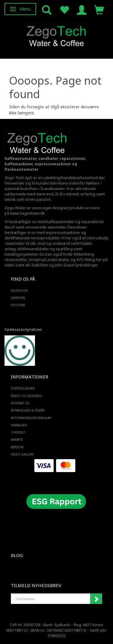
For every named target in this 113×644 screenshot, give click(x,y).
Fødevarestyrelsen (23, 330)
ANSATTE (17, 440)
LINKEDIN (18, 298)
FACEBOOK (19, 291)
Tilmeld (96, 599)
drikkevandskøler (33, 249)
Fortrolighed (23, 388)
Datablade (19, 425)
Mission (17, 447)
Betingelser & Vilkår (28, 410)
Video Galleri (22, 454)
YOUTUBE (18, 305)
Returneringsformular (31, 418)
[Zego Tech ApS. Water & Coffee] (57, 35)
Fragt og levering (26, 396)
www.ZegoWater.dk (27, 213)
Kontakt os (20, 403)
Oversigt (18, 432)
